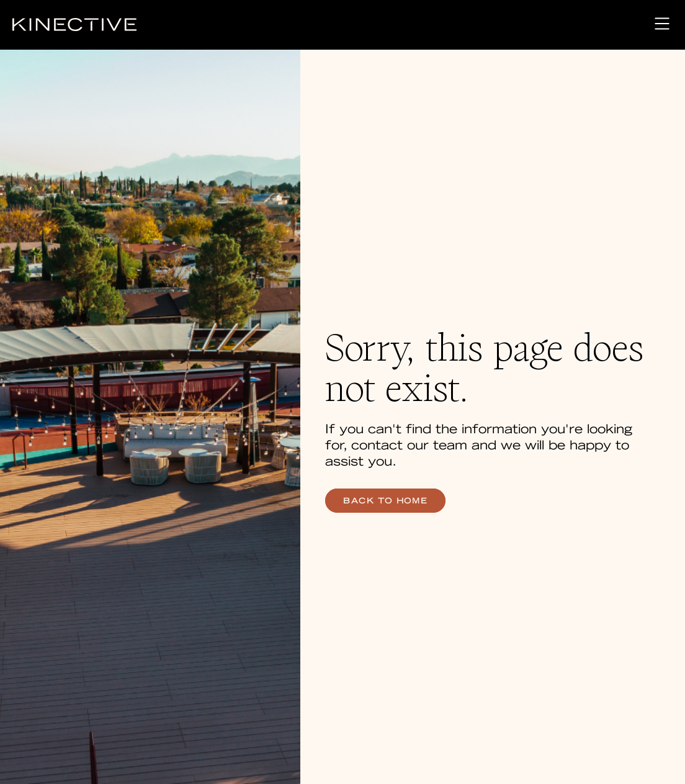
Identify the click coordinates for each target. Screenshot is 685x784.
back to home (385, 501)
